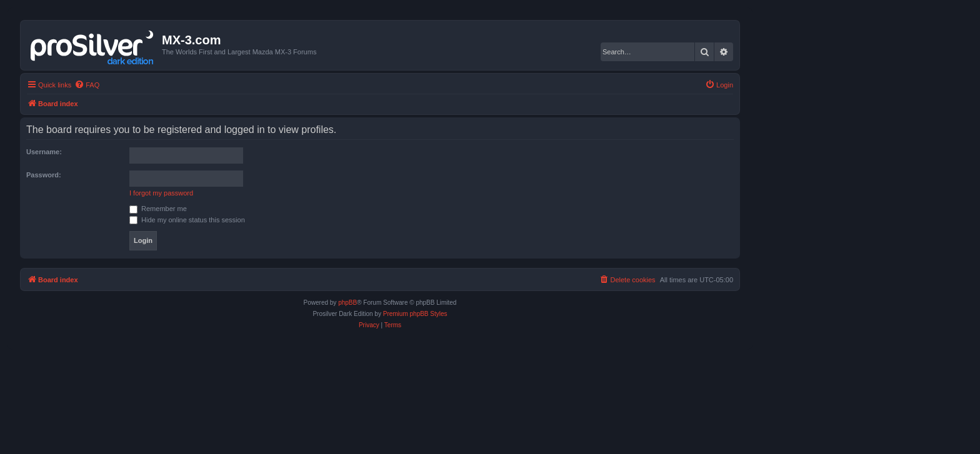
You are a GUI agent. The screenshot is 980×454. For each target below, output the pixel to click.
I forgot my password (161, 193)
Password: (44, 175)
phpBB (347, 303)
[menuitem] (87, 85)
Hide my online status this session (187, 220)
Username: (44, 152)
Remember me (158, 209)
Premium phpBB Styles (415, 314)
